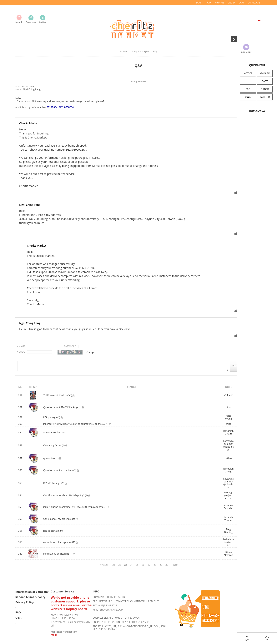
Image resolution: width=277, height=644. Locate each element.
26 (143, 565)
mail (54, 635)
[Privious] (103, 565)
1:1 (248, 81)
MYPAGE (265, 73)
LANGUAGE (254, 3)
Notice (124, 51)
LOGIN (200, 3)
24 (131, 565)
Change (90, 352)
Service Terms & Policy (30, 597)
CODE (22, 352)
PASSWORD (70, 346)
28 (155, 565)
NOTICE (248, 73)
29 (161, 565)
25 (137, 565)
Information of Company (32, 592)
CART (265, 81)
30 (167, 565)
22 (120, 565)
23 (125, 565)
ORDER (265, 89)
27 (149, 565)
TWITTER (265, 97)
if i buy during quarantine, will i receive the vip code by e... (74, 507)
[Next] (176, 565)
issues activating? (53, 531)
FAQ (248, 89)
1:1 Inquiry (136, 51)
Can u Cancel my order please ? (60, 519)
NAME (22, 346)
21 (114, 565)
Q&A (248, 97)
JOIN (209, 3)
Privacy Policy (25, 602)
